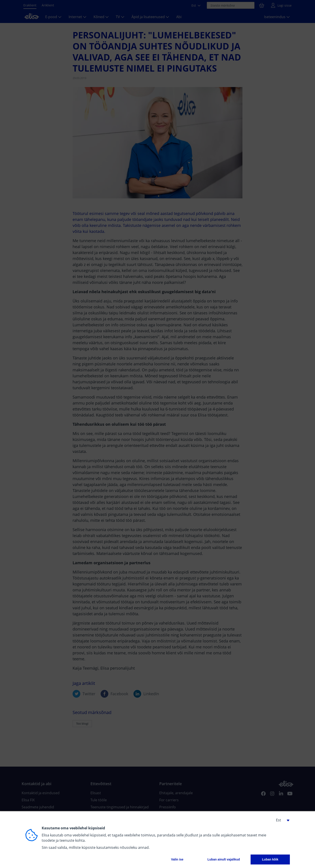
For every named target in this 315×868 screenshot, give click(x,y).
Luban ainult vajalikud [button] (224, 859)
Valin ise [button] (177, 859)
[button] (281, 820)
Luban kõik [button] (270, 859)
